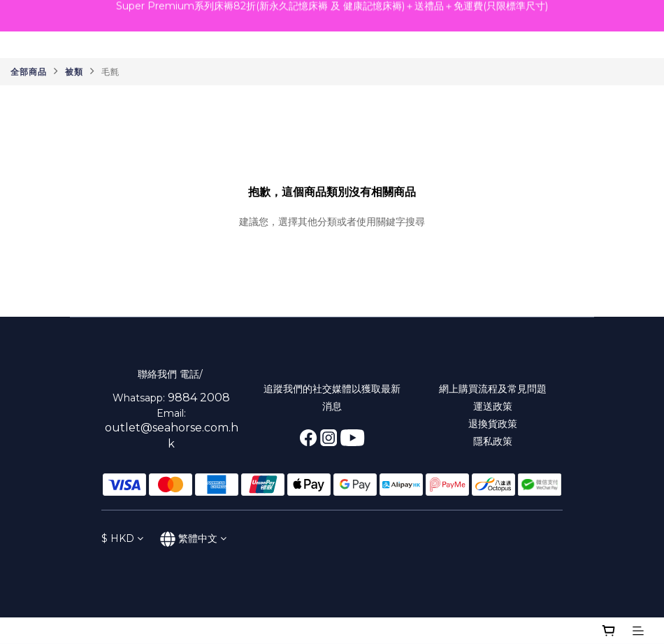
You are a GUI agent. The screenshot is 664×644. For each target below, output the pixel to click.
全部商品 (29, 72)
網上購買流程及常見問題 (493, 389)
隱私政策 (493, 441)
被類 (74, 72)
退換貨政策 (493, 424)
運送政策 (493, 406)
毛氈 (110, 72)
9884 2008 (199, 398)
